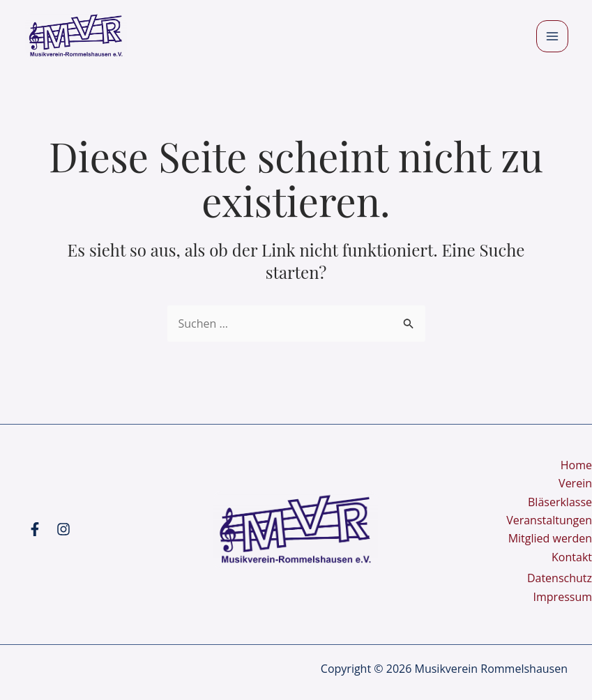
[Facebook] (35, 529)
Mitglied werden (550, 538)
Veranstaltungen (549, 520)
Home (576, 465)
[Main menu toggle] (552, 36)
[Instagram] (63, 529)
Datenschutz (560, 578)
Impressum (563, 597)
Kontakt (572, 557)
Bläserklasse (560, 502)
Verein (575, 483)
